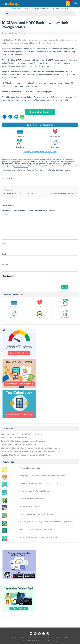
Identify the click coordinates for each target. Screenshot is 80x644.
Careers (23, 637)
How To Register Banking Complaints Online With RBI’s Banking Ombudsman (47, 522)
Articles (21, 8)
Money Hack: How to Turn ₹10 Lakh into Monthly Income (22, 434)
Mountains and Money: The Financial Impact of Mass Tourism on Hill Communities (30, 448)
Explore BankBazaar (40, 112)
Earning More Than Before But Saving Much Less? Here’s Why (23, 441)
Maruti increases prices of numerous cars (19, 193)
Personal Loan (55, 136)
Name (5, 243)
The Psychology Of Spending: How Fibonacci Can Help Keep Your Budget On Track (31, 451)
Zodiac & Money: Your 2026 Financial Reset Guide (19, 445)
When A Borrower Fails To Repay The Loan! (35, 491)
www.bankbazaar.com (21, 167)
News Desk (9, 33)
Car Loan (40, 318)
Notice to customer (62, 637)
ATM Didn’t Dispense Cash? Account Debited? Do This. (39, 537)
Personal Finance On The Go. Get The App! (40, 152)
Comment (6, 214)
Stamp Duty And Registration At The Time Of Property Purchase (43, 476)
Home (14, 8)
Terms (49, 637)
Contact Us (33, 637)
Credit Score (20, 147)
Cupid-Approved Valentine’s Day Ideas (15, 437)
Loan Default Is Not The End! (30, 506)
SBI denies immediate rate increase (63, 193)
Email (5, 254)
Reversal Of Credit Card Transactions (33, 499)
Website (5, 265)
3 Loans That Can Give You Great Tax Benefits (36, 514)
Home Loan (55, 147)
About (14, 637)
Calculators (65, 318)
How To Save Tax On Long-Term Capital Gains (36, 529)
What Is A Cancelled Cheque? (30, 468)
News (27, 8)
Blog (42, 637)
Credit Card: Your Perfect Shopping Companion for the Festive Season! (26, 455)
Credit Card (20, 136)
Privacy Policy (52, 641)
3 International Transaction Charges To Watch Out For (39, 483)
